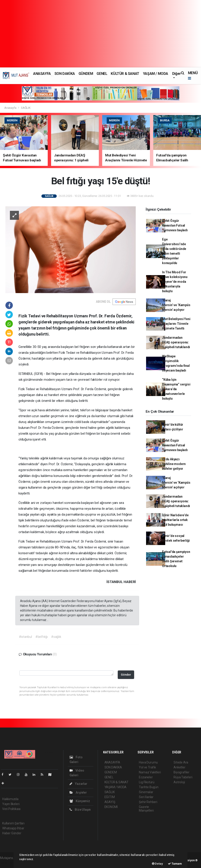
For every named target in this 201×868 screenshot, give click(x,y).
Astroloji (179, 782)
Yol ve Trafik (147, 767)
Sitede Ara (181, 762)
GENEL (102, 74)
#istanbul (25, 637)
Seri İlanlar (146, 797)
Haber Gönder (12, 833)
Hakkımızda (10, 799)
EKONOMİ (111, 807)
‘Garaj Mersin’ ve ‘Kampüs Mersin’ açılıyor (176, 305)
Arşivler (78, 792)
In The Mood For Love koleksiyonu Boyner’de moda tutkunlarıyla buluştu (175, 282)
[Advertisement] (100, 34)
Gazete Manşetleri (146, 809)
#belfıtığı (42, 637)
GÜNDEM (86, 74)
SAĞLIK (26, 108)
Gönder (126, 675)
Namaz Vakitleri (150, 772)
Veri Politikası (11, 809)
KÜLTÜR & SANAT (125, 74)
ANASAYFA (42, 74)
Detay (157, 864)
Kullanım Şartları (13, 823)
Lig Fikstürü (147, 782)
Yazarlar (78, 784)
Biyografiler (182, 772)
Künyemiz (80, 801)
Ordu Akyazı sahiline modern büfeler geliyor (174, 464)
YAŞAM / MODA (156, 74)
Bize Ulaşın (80, 810)
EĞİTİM (110, 797)
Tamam (175, 864)
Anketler (179, 767)
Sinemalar (146, 792)
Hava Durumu (148, 762)
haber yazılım (9, 863)
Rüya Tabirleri (183, 777)
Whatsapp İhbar (13, 828)
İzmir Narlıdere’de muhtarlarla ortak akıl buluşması (175, 520)
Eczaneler (146, 777)
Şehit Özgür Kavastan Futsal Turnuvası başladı (175, 225)
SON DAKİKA (65, 74)
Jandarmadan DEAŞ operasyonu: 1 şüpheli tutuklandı (176, 342)
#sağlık (56, 637)
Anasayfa (11, 108)
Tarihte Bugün (149, 787)
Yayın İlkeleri (11, 804)
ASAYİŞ (110, 802)
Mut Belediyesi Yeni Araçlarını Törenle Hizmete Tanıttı (176, 324)
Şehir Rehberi (148, 802)
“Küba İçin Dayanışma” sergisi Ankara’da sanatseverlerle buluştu (176, 389)
